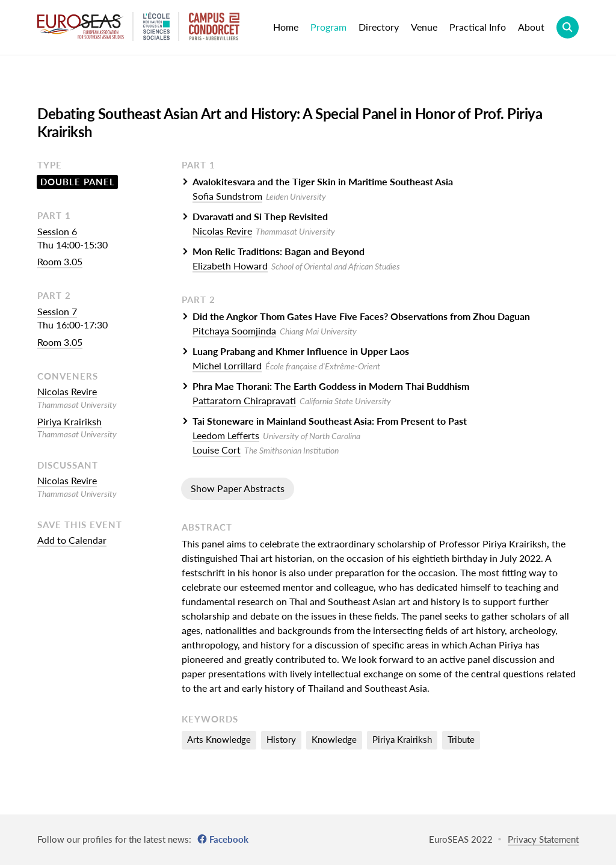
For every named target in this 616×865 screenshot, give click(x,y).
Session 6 (57, 231)
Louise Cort (217, 450)
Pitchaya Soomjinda (234, 331)
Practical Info (478, 27)
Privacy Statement (543, 839)
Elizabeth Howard (230, 266)
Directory (379, 27)
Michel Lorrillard (227, 365)
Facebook (229, 839)
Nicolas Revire (67, 391)
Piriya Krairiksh (69, 421)
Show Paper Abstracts (238, 488)
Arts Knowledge (219, 739)
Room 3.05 (60, 261)
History (281, 739)
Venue (424, 27)
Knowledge (334, 739)
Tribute (461, 739)
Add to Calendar (72, 540)
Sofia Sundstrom (227, 196)
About (531, 27)
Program (328, 27)
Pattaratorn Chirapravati (244, 400)
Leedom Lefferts (226, 435)
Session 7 (57, 311)
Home (286, 27)
